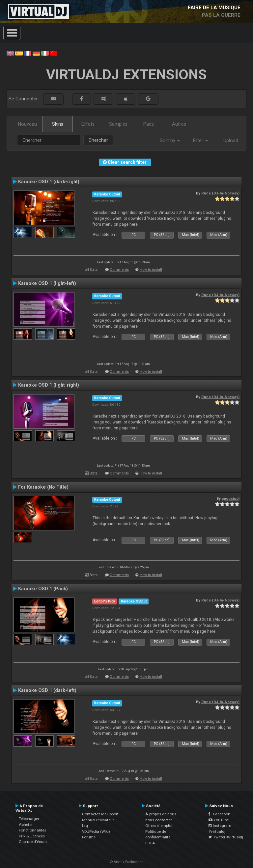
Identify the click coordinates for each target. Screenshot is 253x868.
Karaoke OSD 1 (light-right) (49, 385)
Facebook (219, 814)
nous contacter (159, 820)
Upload (231, 140)
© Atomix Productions (127, 862)
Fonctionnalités (32, 830)
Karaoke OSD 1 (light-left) (47, 283)
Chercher (98, 140)
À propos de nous (161, 814)
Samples (118, 124)
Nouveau (28, 124)
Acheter (26, 825)
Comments (119, 270)
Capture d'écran (33, 842)
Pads (149, 124)
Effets (88, 124)
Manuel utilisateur (98, 820)
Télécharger (29, 819)
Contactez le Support (100, 814)
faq (85, 826)
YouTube (219, 820)
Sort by (170, 140)
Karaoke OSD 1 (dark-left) (47, 690)
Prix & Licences (32, 836)
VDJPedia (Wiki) (96, 831)
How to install (151, 270)
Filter (200, 140)
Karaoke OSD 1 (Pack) (43, 589)
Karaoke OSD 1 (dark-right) (49, 182)
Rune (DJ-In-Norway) (220, 193)
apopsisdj (231, 498)
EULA (150, 843)
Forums (89, 837)
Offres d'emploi (159, 826)
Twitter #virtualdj (226, 837)
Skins (58, 124)
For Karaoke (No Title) (43, 487)
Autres (179, 124)
